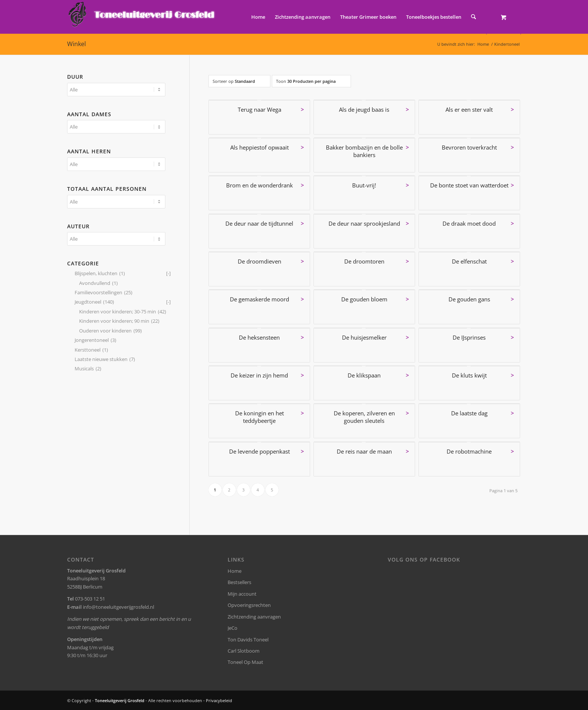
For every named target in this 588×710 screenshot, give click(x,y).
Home (235, 571)
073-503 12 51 (90, 599)
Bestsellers (239, 582)
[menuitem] (258, 17)
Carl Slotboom (244, 651)
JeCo (232, 628)
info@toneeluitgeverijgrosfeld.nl (118, 607)
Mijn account (242, 594)
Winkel (76, 44)
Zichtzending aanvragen (254, 617)
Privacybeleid (219, 700)
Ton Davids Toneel (248, 640)
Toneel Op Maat (245, 662)
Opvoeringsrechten (249, 605)
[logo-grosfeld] (142, 17)
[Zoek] (473, 17)
